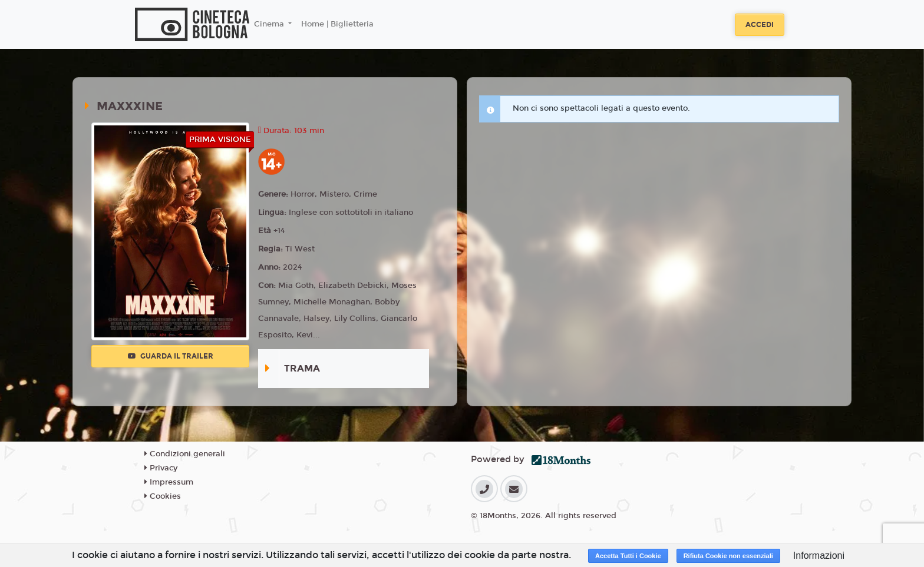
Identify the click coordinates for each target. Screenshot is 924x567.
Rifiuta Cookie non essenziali (728, 556)
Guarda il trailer (171, 356)
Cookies (163, 496)
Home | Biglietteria (337, 24)
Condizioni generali (185, 454)
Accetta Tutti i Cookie (628, 556)
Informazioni (819, 556)
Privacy (161, 468)
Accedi (760, 25)
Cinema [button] (270, 24)
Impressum (169, 482)
